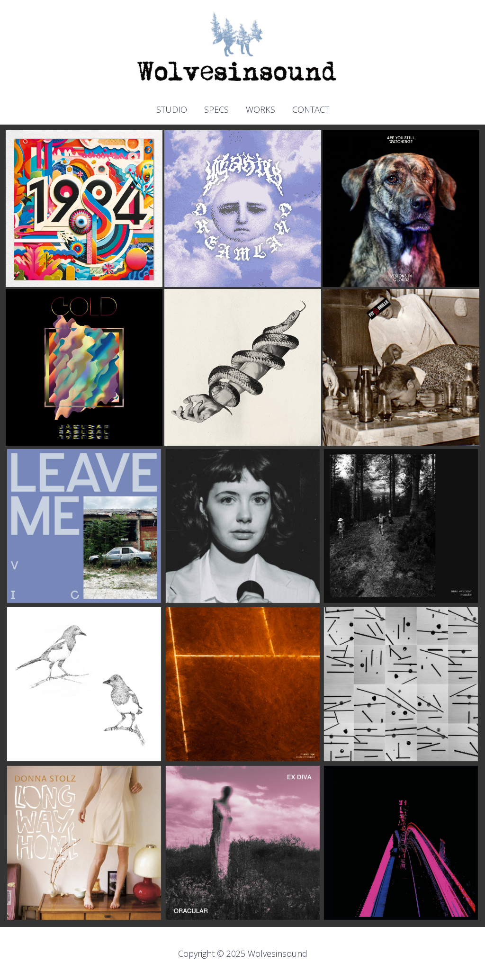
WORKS (260, 110)
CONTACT (311, 110)
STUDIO (172, 110)
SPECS (216, 110)
